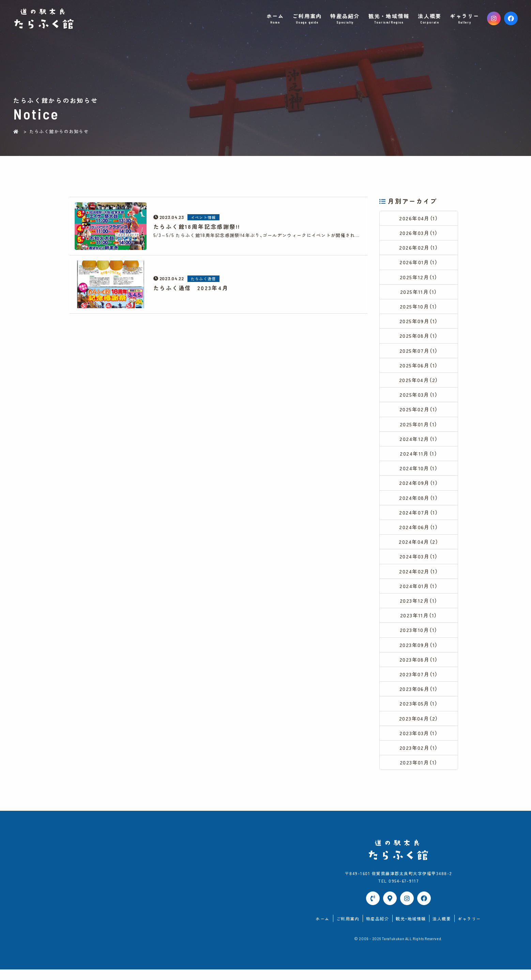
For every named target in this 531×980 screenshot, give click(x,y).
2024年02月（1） (419, 578)
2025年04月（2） (419, 383)
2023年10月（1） (419, 638)
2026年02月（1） (419, 248)
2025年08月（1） (419, 338)
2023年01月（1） (419, 773)
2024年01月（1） (419, 593)
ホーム (275, 19)
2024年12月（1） (419, 443)
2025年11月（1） (419, 293)
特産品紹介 (345, 19)
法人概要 (430, 19)
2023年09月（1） (419, 653)
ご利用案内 (307, 19)
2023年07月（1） (419, 683)
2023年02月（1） (419, 758)
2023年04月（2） (419, 728)
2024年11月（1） (419, 458)
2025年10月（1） (419, 308)
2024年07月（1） (419, 518)
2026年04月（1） (419, 218)
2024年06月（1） (419, 533)
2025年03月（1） (419, 398)
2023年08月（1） (419, 668)
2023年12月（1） (419, 608)
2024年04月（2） (419, 548)
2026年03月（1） (419, 233)
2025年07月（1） (419, 353)
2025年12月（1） (419, 278)
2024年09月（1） (419, 488)
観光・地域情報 (389, 19)
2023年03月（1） (419, 743)
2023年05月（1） (419, 713)
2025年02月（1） (419, 413)
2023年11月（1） (419, 623)
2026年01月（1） (419, 263)
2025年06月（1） (419, 368)
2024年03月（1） (419, 563)
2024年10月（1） (419, 473)
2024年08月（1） (419, 503)
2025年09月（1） (419, 323)
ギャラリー (465, 19)
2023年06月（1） (419, 698)
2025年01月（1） (419, 428)
